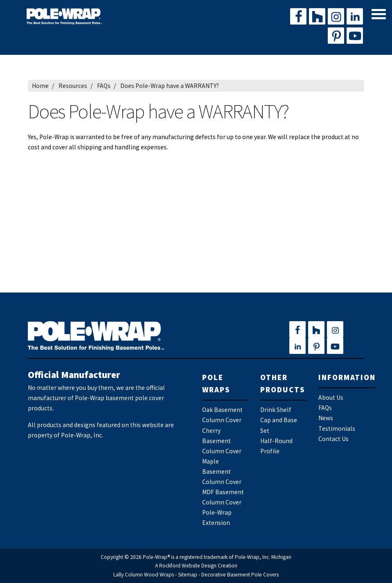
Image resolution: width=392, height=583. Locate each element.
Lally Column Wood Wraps (144, 575)
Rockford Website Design (188, 566)
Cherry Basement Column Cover (222, 441)
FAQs (104, 86)
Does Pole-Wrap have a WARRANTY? (170, 86)
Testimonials (337, 429)
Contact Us (333, 439)
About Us (331, 397)
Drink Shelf (276, 410)
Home (40, 86)
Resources (73, 86)
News (326, 418)
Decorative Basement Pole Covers (240, 575)
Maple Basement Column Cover (222, 472)
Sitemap (188, 575)
